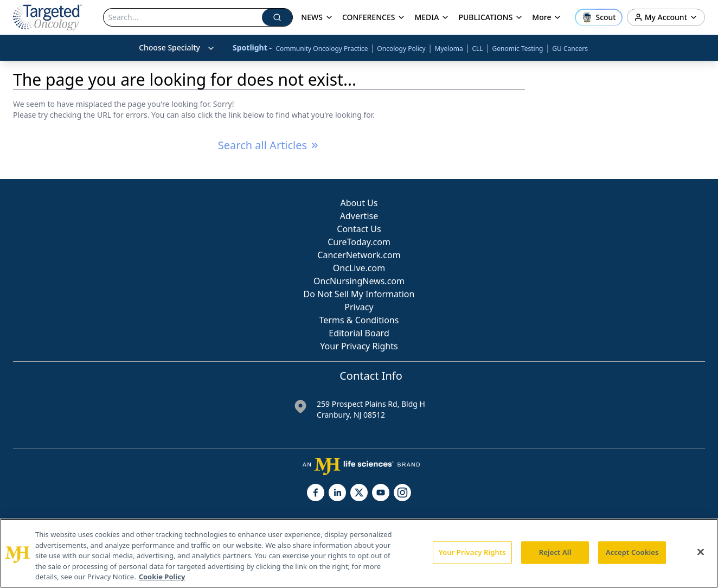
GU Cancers (570, 49)
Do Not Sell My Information (359, 294)
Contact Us (359, 229)
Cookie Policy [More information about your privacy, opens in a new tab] (162, 577)
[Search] (183, 17)
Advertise (359, 216)
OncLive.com (359, 268)
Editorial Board (359, 333)
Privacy (359, 307)
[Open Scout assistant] (598, 17)
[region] (359, 553)
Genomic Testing (518, 49)
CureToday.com (359, 242)
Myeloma (449, 49)
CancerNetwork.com (359, 255)
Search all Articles (269, 145)
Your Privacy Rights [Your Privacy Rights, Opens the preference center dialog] (472, 552)
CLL (478, 49)
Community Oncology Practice (322, 49)
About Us (359, 203)
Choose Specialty (177, 47)
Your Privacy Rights (359, 346)
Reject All (555, 552)
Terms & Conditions (359, 320)
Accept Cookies (632, 552)
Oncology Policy (401, 49)
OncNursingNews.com (359, 281)
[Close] (701, 552)
